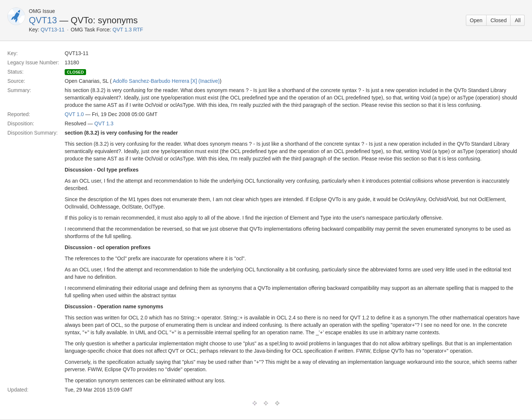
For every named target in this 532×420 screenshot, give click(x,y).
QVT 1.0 (74, 114)
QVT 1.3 (104, 123)
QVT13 (43, 20)
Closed (499, 20)
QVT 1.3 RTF (128, 30)
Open (476, 20)
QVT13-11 (53, 30)
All (518, 20)
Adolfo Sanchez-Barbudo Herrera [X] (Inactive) (166, 81)
